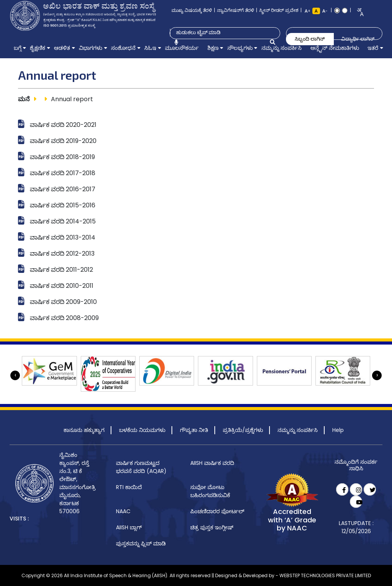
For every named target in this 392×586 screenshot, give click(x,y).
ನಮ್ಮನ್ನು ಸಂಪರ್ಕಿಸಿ (298, 430)
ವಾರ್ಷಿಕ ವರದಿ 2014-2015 (63, 221)
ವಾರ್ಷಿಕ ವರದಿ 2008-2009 (64, 318)
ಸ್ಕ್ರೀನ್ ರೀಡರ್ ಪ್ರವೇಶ (279, 10)
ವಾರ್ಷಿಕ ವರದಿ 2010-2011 (62, 286)
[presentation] (15, 375)
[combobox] (358, 12)
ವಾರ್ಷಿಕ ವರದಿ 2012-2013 (62, 254)
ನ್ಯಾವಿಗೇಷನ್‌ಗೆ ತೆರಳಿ (236, 10)
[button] (17, 48)
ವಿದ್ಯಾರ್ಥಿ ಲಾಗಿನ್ (358, 39)
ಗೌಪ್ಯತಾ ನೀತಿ (194, 430)
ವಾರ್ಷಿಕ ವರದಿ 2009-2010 (63, 302)
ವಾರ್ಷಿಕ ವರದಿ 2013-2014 (63, 237)
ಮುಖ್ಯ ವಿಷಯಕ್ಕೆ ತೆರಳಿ (192, 10)
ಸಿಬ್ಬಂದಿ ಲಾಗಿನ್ (310, 39)
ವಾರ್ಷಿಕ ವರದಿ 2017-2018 (63, 173)
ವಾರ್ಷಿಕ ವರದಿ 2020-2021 (63, 125)
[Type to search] (221, 33)
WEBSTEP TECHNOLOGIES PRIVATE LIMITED (325, 575)
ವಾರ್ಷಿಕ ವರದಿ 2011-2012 (61, 270)
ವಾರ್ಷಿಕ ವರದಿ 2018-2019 (62, 157)
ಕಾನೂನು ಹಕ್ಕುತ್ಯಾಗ (84, 430)
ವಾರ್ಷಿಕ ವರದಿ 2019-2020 (63, 141)
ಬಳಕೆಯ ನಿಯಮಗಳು (142, 430)
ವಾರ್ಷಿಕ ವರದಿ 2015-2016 (63, 205)
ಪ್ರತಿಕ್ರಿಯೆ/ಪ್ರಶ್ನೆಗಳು (243, 430)
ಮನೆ (24, 99)
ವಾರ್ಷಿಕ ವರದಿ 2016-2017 (63, 189)
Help (338, 430)
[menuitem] (17, 48)
